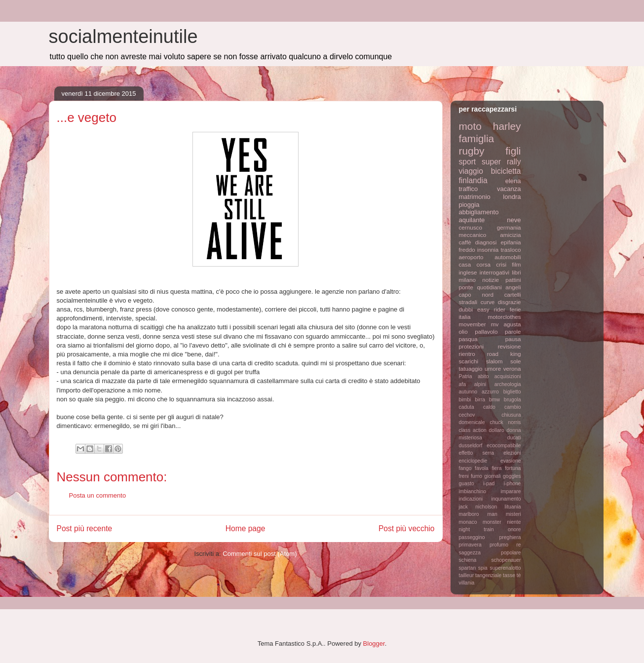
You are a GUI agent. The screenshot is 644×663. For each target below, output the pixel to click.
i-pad (489, 484)
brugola (512, 400)
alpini (480, 384)
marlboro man (478, 514)
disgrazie (510, 302)
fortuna (513, 468)
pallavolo (486, 331)
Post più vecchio (407, 528)
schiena (468, 560)
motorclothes (505, 317)
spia (483, 568)
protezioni (472, 346)
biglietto (512, 392)
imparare (511, 491)
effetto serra (477, 453)
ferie (515, 309)
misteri (513, 514)
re (518, 545)
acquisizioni (508, 376)
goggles (512, 476)
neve (514, 220)
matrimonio (475, 197)
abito (483, 376)
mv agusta (506, 324)
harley (507, 126)
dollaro (497, 430)
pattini (513, 280)
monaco (468, 522)
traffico (469, 189)
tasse (509, 575)
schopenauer (506, 560)
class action (473, 430)
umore (493, 369)
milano (467, 280)
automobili (508, 257)
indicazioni (471, 499)
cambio (513, 407)
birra (480, 400)
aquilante (472, 220)
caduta (467, 407)
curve (488, 302)
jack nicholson (478, 507)
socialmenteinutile (123, 37)
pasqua (468, 339)
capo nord (476, 294)
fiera (496, 468)
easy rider (491, 309)
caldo (489, 407)
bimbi (465, 400)
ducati (514, 438)
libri (516, 272)
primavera (470, 545)
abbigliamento (479, 212)
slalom (494, 361)
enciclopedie (473, 461)
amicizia (510, 235)
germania (509, 227)
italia (465, 317)
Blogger (374, 643)
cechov (467, 415)
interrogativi (494, 272)
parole (513, 331)
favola (482, 468)
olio (463, 331)
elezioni (512, 453)
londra (512, 197)
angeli (513, 287)
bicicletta (506, 171)
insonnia (488, 250)
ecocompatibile (504, 446)
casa (465, 264)
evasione (511, 461)
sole (515, 361)
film (516, 264)
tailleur (467, 575)
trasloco (511, 250)
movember (473, 324)
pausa (513, 339)
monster (492, 522)
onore (514, 529)
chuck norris (506, 422)
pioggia (469, 205)
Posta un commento (98, 495)
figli (513, 151)
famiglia (477, 138)
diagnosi (486, 242)
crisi (501, 264)
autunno (468, 392)
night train (476, 529)
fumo (476, 476)
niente (514, 522)
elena (513, 181)
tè (519, 575)
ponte (466, 287)
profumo (499, 545)
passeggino (472, 537)
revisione (510, 346)
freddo (467, 250)
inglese (468, 272)
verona (512, 369)
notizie (491, 280)
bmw (494, 400)
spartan (468, 568)
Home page (246, 528)
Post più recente (85, 528)
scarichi (469, 361)
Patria (466, 376)
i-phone (512, 484)
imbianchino (473, 491)
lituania (513, 507)
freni (464, 476)
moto (470, 126)
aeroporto (471, 257)
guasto (467, 484)
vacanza (509, 189)
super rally (501, 162)
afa (462, 384)
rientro (467, 354)
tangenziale (488, 575)
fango (465, 468)
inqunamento (506, 499)
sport (468, 162)
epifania (511, 242)
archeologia (508, 384)
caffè (465, 242)
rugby (472, 151)
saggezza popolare (490, 553)
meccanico (473, 235)
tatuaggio (471, 369)
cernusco (471, 227)
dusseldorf (471, 446)
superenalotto (506, 568)
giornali (492, 476)
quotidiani (490, 287)
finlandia (473, 180)
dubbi (466, 309)
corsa (483, 264)
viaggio (471, 171)
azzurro (490, 392)
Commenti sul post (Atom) (260, 554)
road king (504, 354)
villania (467, 583)
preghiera (510, 537)
